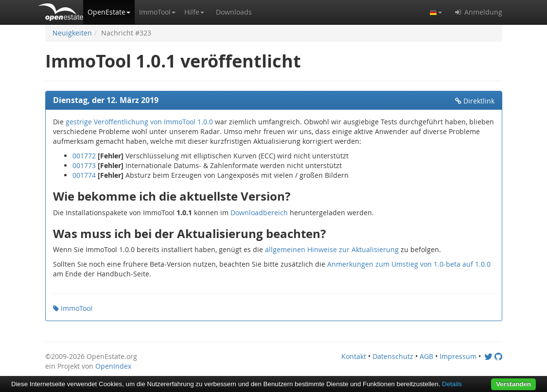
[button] (109, 12)
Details (452, 384)
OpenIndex (113, 366)
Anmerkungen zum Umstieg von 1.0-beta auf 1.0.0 (409, 264)
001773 (84, 165)
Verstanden (513, 384)
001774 (84, 175)
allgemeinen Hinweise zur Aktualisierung (332, 249)
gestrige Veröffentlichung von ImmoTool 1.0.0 (139, 122)
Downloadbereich (259, 213)
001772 (84, 156)
